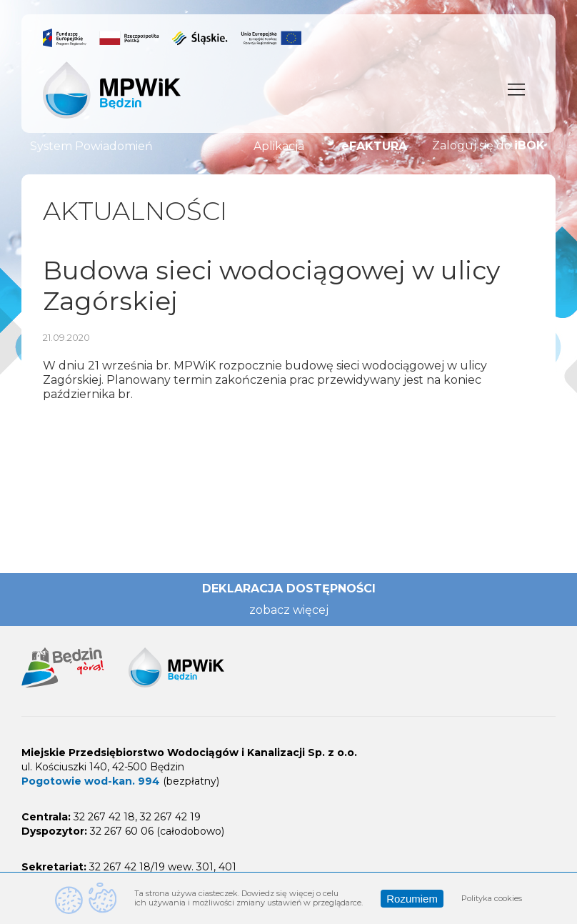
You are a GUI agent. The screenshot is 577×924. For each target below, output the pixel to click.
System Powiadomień (91, 146)
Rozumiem (412, 899)
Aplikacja (279, 146)
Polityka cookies (492, 898)
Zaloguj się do (488, 146)
